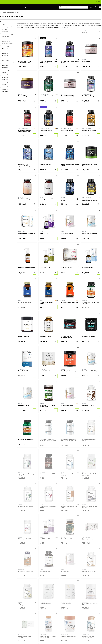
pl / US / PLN (98, 2)
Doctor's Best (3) (6, 41)
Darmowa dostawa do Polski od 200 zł (9, 2)
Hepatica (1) (5, 48)
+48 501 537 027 (36, 2)
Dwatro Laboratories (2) (8, 44)
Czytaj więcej (65, 27)
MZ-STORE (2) (5, 60)
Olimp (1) (4, 72)
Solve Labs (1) (5, 82)
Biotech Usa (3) (6, 36)
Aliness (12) (5, 24)
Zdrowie (4, 13)
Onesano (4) (5, 75)
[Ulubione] (35, 38)
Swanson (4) (5, 87)
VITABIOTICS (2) (6, 89)
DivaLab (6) (5, 39)
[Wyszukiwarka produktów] (74, 7)
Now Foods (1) (5, 70)
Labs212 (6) (5, 53)
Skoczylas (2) (5, 80)
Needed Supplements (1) (8, 63)
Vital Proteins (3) (6, 92)
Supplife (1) (5, 84)
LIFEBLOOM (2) (5, 56)
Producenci (36, 7)
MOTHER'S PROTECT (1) (8, 58)
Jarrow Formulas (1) (7, 51)
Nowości (46, 7)
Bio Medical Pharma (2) (7, 34)
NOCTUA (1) (5, 65)
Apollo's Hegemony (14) (8, 27)
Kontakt (90, 2)
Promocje (54, 7)
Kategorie (25, 7)
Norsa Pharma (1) (6, 68)
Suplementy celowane (11, 13)
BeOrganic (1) (5, 32)
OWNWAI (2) (5, 77)
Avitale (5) (4, 29)
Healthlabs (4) (5, 46)
